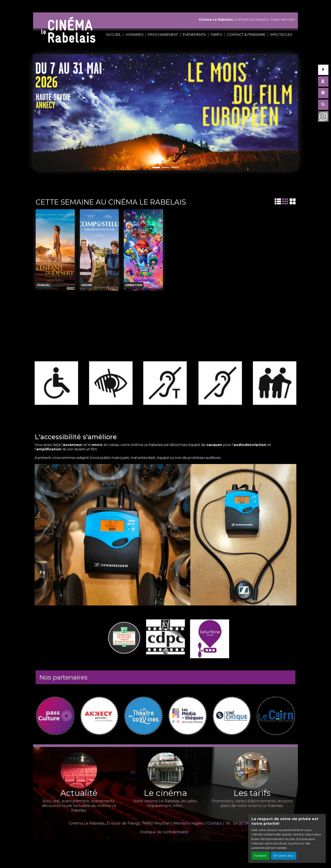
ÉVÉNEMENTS (194, 34)
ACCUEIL (114, 34)
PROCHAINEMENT (163, 34)
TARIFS (216, 34)
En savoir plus (284, 856)
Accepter (261, 856)
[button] (40, 112)
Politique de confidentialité (164, 832)
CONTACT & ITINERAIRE (246, 34)
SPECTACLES (281, 34)
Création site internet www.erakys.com (148, 848)
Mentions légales (189, 823)
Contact (215, 823)
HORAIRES (135, 34)
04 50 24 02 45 (246, 823)
